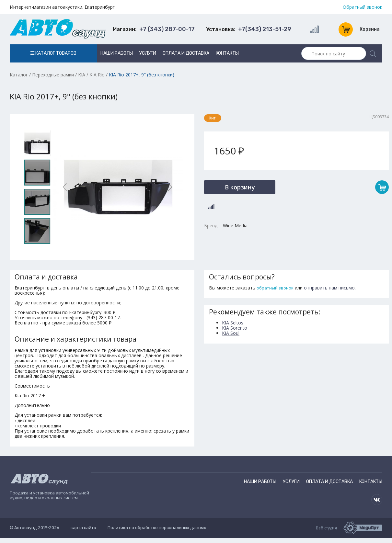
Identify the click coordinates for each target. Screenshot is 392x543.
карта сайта (83, 528)
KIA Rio (97, 75)
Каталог (19, 75)
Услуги (148, 53)
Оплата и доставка (186, 53)
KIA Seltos (233, 323)
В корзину (240, 187)
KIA (82, 75)
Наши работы (117, 53)
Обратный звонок (363, 7)
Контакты (227, 53)
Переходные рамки (53, 75)
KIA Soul (231, 333)
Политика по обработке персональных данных (157, 528)
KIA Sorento (235, 328)
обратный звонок (275, 288)
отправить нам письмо (329, 288)
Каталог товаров (53, 53)
